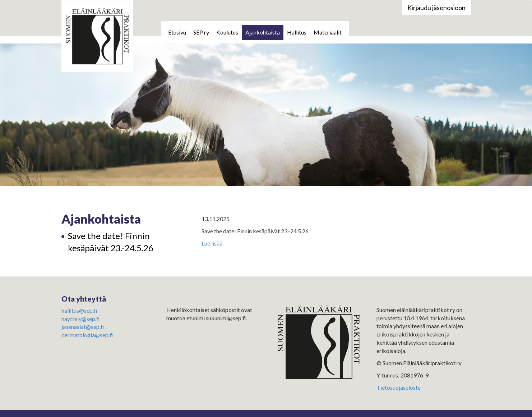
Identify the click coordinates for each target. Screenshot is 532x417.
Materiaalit (328, 32)
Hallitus (297, 32)
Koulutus (227, 32)
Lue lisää (212, 243)
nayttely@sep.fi (81, 319)
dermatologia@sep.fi (87, 335)
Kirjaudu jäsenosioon (436, 8)
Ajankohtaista (263, 32)
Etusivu (177, 32)
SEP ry (201, 32)
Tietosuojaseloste (399, 387)
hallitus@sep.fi (79, 310)
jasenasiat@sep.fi (83, 327)
